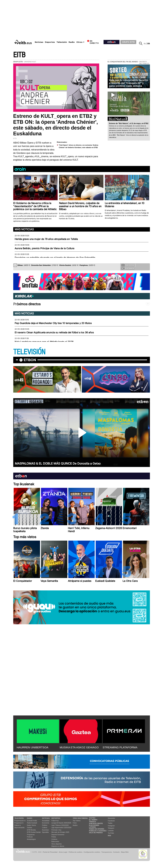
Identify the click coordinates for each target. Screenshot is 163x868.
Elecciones (94, 825)
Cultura (45, 827)
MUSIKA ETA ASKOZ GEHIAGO (79, 747)
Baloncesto (55, 841)
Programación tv (20, 821)
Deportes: (56, 818)
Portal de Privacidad (50, 852)
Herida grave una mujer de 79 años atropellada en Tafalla (46, 239)
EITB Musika (31, 830)
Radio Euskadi (32, 823)
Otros (79, 42)
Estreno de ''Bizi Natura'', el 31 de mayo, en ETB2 (129, 123)
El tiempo (93, 820)
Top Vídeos (77, 821)
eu (145, 44)
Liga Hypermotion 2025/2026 (61, 827)
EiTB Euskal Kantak (34, 832)
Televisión (62, 42)
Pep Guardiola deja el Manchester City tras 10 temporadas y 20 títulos (53, 323)
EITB (19, 55)
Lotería (92, 827)
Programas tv (19, 823)
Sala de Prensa (96, 833)
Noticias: (46, 818)
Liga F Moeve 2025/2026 (60, 825)
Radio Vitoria (31, 825)
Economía (46, 823)
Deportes (50, 42)
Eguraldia (45, 832)
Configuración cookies (92, 852)
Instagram (111, 826)
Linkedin (111, 831)
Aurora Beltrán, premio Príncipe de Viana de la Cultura (44, 248)
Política (45, 825)
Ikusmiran (46, 830)
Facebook (111, 821)
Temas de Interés (97, 829)
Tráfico (92, 822)
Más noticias (24, 229)
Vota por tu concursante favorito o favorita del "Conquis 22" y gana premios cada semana (129, 83)
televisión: (19, 818)
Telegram (111, 828)
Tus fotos (128, 265)
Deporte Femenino (58, 835)
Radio (72, 42)
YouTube (111, 833)
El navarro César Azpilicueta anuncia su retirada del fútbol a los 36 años (54, 332)
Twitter (110, 823)
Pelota (54, 837)
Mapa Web (125, 852)
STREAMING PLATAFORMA (120, 747)
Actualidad (46, 821)
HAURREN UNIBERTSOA (33, 747)
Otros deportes (57, 844)
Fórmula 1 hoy (56, 830)
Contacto (116, 852)
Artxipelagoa (31, 839)
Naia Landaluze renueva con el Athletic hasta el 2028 (44, 342)
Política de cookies (75, 852)
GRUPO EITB (128, 42)
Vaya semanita (19, 827)
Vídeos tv (18, 825)
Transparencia (107, 852)
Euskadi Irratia (32, 821)
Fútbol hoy (55, 821)
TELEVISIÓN (29, 352)
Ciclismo (54, 839)
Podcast (30, 837)
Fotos (75, 823)
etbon (30, 360)
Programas (31, 835)
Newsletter (112, 818)
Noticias (39, 42)
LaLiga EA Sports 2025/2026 (61, 823)
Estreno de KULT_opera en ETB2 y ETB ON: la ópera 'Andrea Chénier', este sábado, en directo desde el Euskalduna (56, 125)
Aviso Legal (63, 852)
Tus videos (128, 268)
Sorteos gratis (96, 823)
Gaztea (30, 827)
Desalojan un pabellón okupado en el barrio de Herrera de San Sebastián (55, 258)
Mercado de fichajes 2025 (60, 832)
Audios (75, 825)
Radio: (30, 818)
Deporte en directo (58, 846)
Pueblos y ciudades (98, 831)
